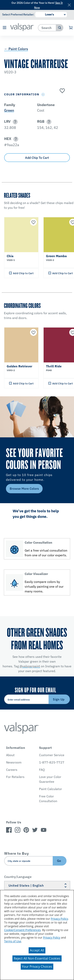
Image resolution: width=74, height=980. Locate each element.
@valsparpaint (30, 666)
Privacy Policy (59, 919)
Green (9, 110)
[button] (5, 28)
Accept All (37, 950)
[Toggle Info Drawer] (43, 94)
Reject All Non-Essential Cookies (37, 958)
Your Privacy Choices (37, 967)
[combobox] (47, 28)
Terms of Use (13, 941)
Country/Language (18, 877)
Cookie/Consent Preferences (22, 930)
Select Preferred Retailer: (18, 14)
